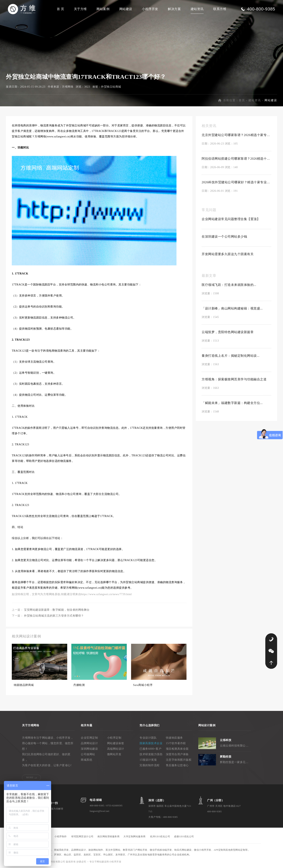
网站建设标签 (116, 743)
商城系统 (86, 760)
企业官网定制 (89, 738)
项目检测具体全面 (177, 749)
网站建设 (126, 9)
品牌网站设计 (89, 743)
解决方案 (174, 9)
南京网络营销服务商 (109, 837)
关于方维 (80, 9)
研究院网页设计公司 (82, 837)
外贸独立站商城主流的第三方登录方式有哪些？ (54, 616)
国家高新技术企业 (151, 743)
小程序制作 (61, 837)
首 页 (61, 9)
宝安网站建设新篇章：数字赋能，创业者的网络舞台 (57, 610)
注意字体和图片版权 (179, 760)
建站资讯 (197, 9)
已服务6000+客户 (150, 749)
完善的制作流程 (150, 765)
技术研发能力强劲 (151, 754)
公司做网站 (88, 754)
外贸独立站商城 (111, 87)
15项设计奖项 (148, 760)
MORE (30, 777)
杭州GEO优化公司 (160, 837)
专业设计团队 (148, 738)
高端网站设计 (116, 749)
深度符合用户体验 (177, 754)
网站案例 (103, 9)
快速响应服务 (174, 738)
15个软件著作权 (176, 743)
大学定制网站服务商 (135, 837)
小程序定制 (114, 738)
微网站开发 (114, 754)
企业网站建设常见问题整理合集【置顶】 (231, 219)
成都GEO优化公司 (184, 837)
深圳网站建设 (89, 749)
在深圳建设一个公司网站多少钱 (224, 237)
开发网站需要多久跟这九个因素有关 (228, 254)
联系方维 (220, 9)
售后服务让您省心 (177, 765)
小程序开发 (150, 9)
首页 (242, 100)
